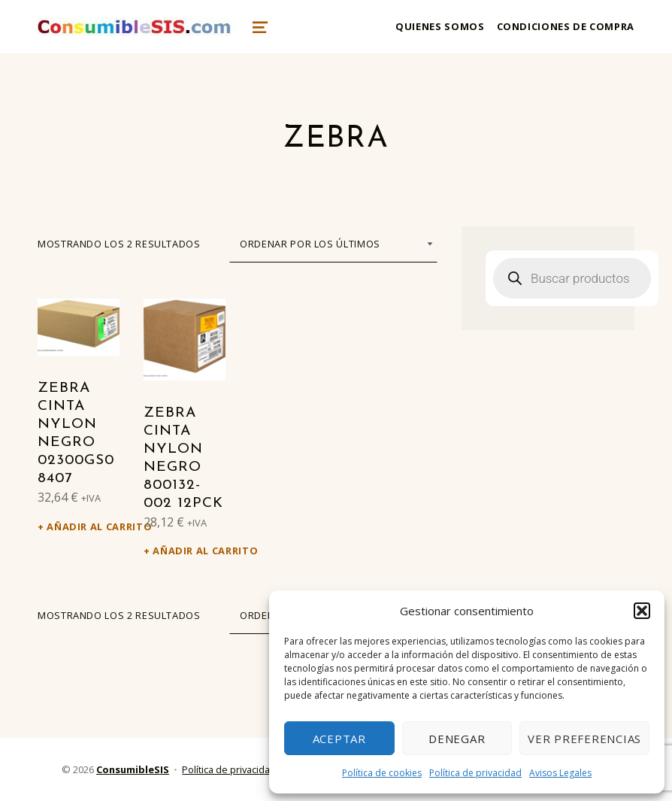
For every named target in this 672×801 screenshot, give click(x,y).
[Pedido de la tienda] (333, 244)
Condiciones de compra (566, 26)
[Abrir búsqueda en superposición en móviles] (572, 278)
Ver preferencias (584, 739)
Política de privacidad (475, 773)
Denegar (457, 739)
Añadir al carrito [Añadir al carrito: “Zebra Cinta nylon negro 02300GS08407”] (83, 526)
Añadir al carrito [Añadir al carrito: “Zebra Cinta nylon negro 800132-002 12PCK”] (189, 551)
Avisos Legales (560, 773)
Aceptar (339, 739)
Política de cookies (382, 773)
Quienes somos (440, 26)
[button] (642, 611)
